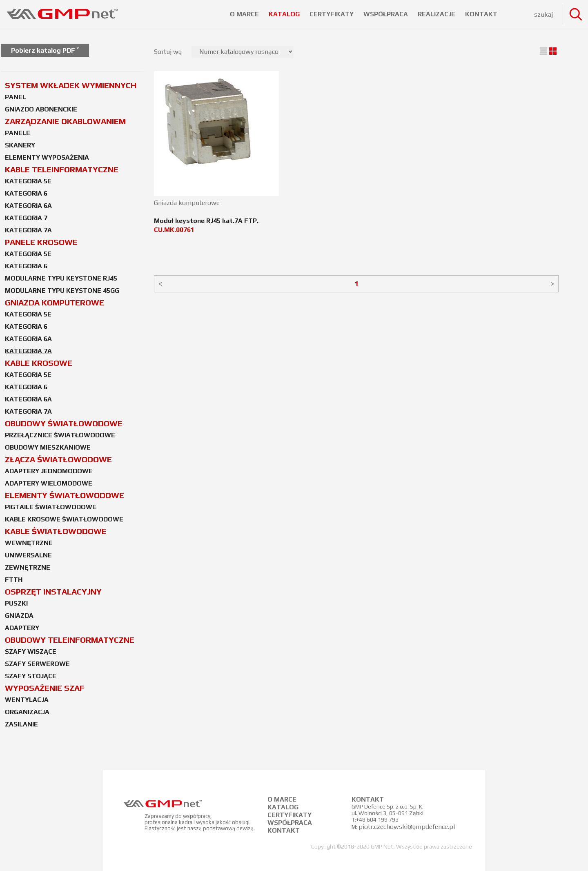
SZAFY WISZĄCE (31, 652)
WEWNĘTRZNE (29, 543)
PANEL (16, 97)
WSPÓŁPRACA (386, 14)
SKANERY (20, 145)
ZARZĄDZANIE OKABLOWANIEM (65, 121)
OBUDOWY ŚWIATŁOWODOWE (64, 423)
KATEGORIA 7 (26, 218)
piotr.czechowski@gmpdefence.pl (407, 827)
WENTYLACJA (27, 700)
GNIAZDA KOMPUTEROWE (55, 302)
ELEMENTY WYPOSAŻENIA (47, 157)
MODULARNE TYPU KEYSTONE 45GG (62, 291)
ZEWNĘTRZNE (28, 567)
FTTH (14, 580)
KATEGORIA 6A (28, 206)
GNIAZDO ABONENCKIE (41, 109)
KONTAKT (481, 14)
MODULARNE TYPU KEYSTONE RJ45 (61, 278)
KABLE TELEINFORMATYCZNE (62, 169)
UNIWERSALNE (28, 555)
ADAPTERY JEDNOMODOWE (49, 471)
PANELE (18, 133)
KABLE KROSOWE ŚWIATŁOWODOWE (64, 519)
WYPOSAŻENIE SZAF (45, 688)
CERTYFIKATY (332, 14)
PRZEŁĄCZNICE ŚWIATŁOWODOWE (60, 435)
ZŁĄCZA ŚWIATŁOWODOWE (58, 459)
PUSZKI (16, 603)
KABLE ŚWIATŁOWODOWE (56, 531)
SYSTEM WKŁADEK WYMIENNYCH (71, 85)
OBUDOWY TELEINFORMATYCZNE (70, 640)
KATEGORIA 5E (28, 181)
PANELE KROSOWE (41, 242)
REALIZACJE (437, 14)
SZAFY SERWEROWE (37, 664)
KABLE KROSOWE (39, 363)
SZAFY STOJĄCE (31, 676)
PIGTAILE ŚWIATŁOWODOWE (51, 507)
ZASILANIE (21, 724)
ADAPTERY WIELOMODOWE (49, 483)
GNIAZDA (19, 616)
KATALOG (285, 14)
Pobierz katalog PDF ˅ (45, 50)
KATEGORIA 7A (28, 230)
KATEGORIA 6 (26, 193)
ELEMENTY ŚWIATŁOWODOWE (65, 495)
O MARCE (245, 14)
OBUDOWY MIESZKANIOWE (48, 447)
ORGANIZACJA (27, 712)
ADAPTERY (22, 628)
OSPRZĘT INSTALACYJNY (53, 591)
